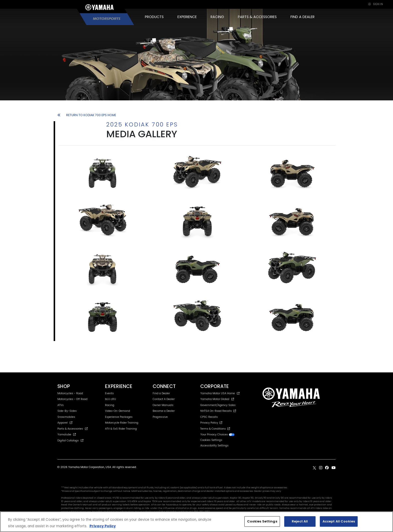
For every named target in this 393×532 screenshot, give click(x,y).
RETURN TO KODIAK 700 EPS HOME (87, 115)
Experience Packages (119, 417)
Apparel (65, 423)
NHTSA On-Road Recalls (218, 411)
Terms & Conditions (215, 429)
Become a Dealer (164, 411)
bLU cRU (111, 399)
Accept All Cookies (339, 521)
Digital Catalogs (70, 441)
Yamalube (67, 435)
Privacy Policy (211, 423)
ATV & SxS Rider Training (121, 429)
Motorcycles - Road (70, 393)
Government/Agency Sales (218, 405)
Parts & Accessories (73, 429)
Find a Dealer (161, 393)
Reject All (300, 521)
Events (109, 393)
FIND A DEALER (303, 17)
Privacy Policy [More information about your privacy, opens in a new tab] (103, 526)
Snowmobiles (66, 417)
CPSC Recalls (209, 417)
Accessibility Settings (214, 446)
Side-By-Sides (67, 411)
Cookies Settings (211, 440)
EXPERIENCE (187, 17)
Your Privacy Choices (218, 435)
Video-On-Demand (118, 411)
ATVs (61, 405)
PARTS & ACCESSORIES (257, 17)
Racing (110, 405)
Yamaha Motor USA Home (220, 393)
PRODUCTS (154, 17)
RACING (217, 17)
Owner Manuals (163, 405)
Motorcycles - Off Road (72, 399)
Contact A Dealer (164, 399)
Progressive (160, 417)
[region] (197, 522)
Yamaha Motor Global (217, 399)
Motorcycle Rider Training (122, 423)
